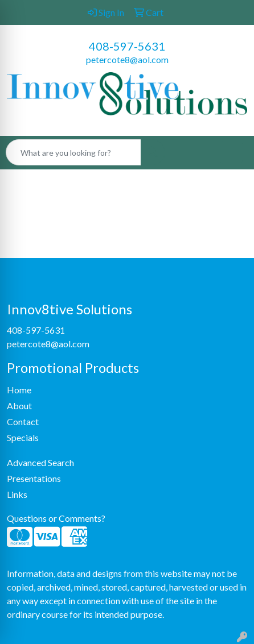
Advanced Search (40, 462)
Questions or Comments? (56, 518)
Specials (23, 437)
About (19, 406)
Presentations (34, 478)
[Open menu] (231, 152)
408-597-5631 (127, 46)
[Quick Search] (73, 152)
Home (19, 390)
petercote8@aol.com (127, 59)
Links (17, 494)
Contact (23, 421)
